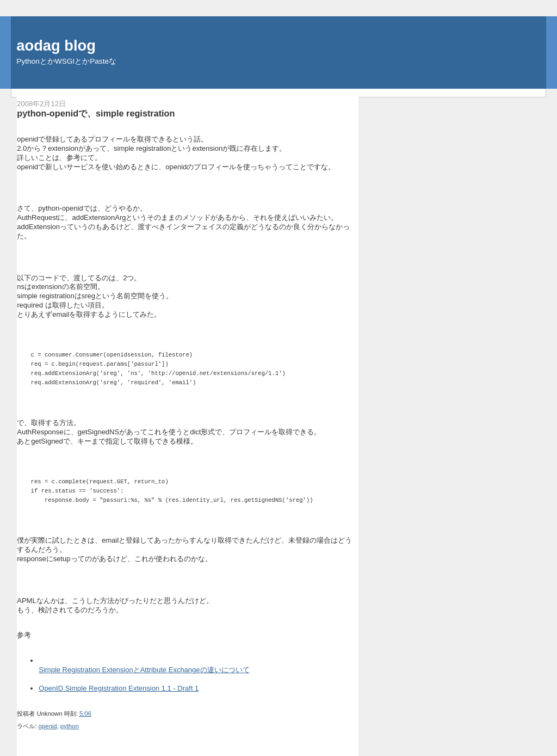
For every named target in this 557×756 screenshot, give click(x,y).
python (70, 726)
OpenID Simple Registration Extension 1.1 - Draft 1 (119, 688)
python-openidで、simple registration (96, 113)
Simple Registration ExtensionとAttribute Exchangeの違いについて (144, 670)
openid (48, 726)
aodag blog (56, 45)
